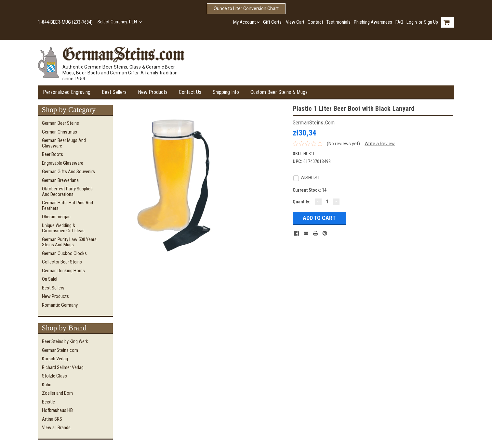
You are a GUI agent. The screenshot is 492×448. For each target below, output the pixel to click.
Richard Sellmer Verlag (63, 367)
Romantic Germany (60, 305)
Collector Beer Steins (62, 262)
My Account (246, 22)
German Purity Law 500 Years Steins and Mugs (69, 242)
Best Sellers (114, 92)
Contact (315, 22)
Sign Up (431, 22)
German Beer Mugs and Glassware (64, 143)
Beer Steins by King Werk (65, 341)
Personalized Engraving (67, 92)
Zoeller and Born (57, 393)
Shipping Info (226, 92)
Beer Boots (53, 154)
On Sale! (50, 279)
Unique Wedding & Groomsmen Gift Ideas (63, 228)
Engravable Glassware (63, 163)
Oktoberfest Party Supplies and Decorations (67, 192)
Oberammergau (56, 217)
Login (412, 22)
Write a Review (380, 144)
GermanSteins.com (60, 350)
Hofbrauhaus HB (57, 410)
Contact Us (190, 92)
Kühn (47, 385)
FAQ (399, 22)
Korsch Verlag (55, 359)
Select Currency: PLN (120, 22)
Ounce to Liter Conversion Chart (246, 8)
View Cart (295, 22)
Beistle (48, 402)
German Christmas (60, 132)
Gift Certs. (273, 22)
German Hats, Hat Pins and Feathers (67, 205)
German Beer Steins (60, 123)
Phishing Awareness (373, 22)
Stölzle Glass (54, 376)
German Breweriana (60, 180)
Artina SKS (52, 419)
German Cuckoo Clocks (64, 253)
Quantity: (301, 202)
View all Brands (56, 428)
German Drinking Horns (63, 271)
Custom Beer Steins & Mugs (279, 92)
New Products (153, 92)
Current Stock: (310, 190)
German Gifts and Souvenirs (68, 172)
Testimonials (339, 22)
